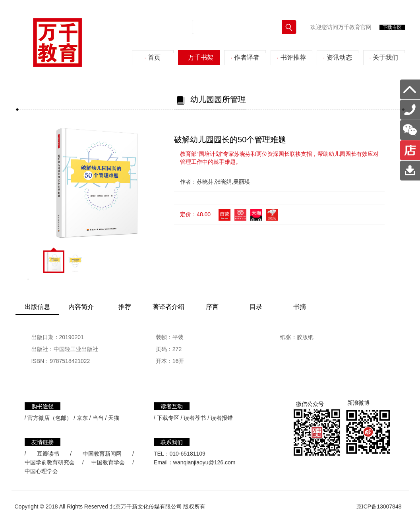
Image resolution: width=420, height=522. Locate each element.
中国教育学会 (108, 462)
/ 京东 (81, 418)
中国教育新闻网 (102, 454)
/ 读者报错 (220, 418)
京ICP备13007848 (379, 506)
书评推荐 (291, 57)
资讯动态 (338, 57)
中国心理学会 (41, 471)
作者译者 (245, 57)
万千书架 (199, 57)
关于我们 (384, 57)
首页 (153, 57)
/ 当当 (97, 418)
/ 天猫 (112, 418)
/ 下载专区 (166, 418)
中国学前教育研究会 (50, 462)
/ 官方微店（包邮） (48, 418)
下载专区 (392, 27)
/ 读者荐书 (194, 418)
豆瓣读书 (48, 454)
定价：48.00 (195, 214)
